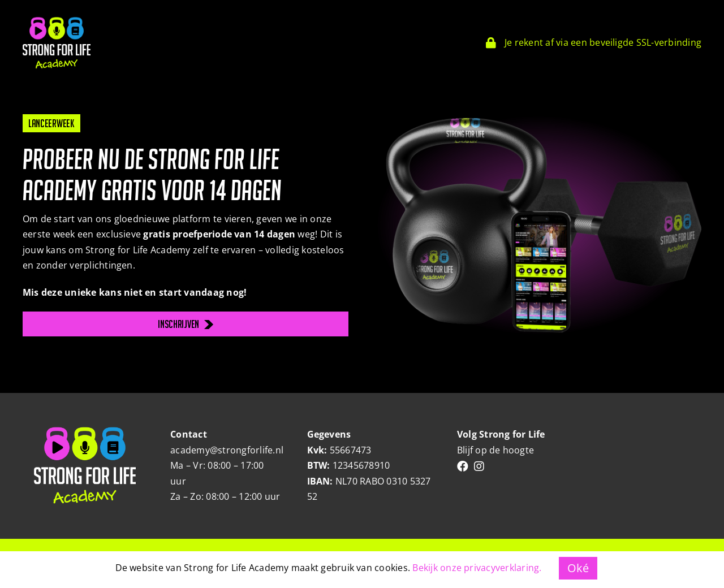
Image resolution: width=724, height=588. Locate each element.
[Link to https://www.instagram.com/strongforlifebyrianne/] (479, 466)
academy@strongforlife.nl (227, 450)
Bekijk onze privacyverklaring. (477, 568)
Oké (578, 568)
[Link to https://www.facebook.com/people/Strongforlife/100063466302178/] (463, 466)
